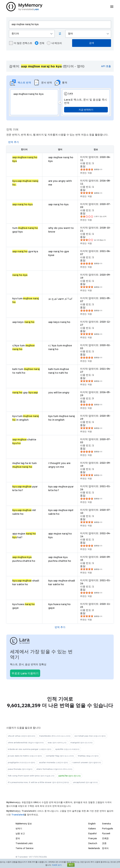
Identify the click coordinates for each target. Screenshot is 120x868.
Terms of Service (24, 848)
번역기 (19, 828)
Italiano (92, 828)
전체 (40, 43)
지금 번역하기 (86, 110)
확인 (71, 865)
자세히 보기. (57, 865)
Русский (106, 833)
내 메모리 (54, 43)
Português (108, 828)
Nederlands (94, 848)
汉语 (104, 843)
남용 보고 (20, 833)
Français (93, 838)
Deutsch (93, 843)
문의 (18, 838)
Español (92, 833)
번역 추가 (14, 142)
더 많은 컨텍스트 (21, 43)
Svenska (106, 824)
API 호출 (106, 66)
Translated (18, 815)
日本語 (105, 838)
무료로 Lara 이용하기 (25, 673)
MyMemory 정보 (24, 824)
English (92, 824)
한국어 (105, 848)
